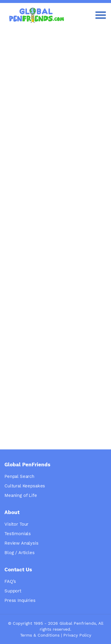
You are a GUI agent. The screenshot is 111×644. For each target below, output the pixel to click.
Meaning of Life (21, 495)
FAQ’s (10, 581)
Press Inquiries (20, 600)
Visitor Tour (16, 524)
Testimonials (18, 534)
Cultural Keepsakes (25, 486)
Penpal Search (19, 476)
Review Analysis (21, 543)
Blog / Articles (20, 553)
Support (13, 591)
